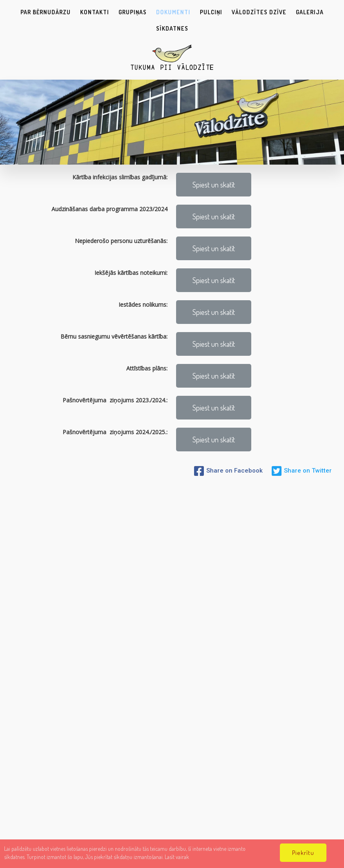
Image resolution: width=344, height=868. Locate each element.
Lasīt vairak (177, 857)
